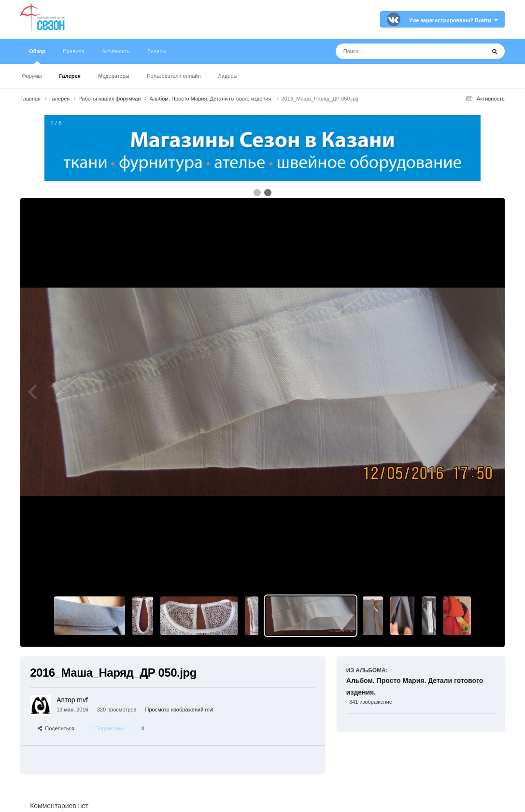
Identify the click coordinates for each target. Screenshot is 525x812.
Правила (74, 51)
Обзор (37, 56)
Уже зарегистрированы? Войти (454, 20)
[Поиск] (392, 51)
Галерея (70, 76)
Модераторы (114, 76)
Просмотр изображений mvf (179, 710)
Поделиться (56, 728)
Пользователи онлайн (174, 76)
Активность (116, 51)
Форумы (32, 76)
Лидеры (228, 76)
